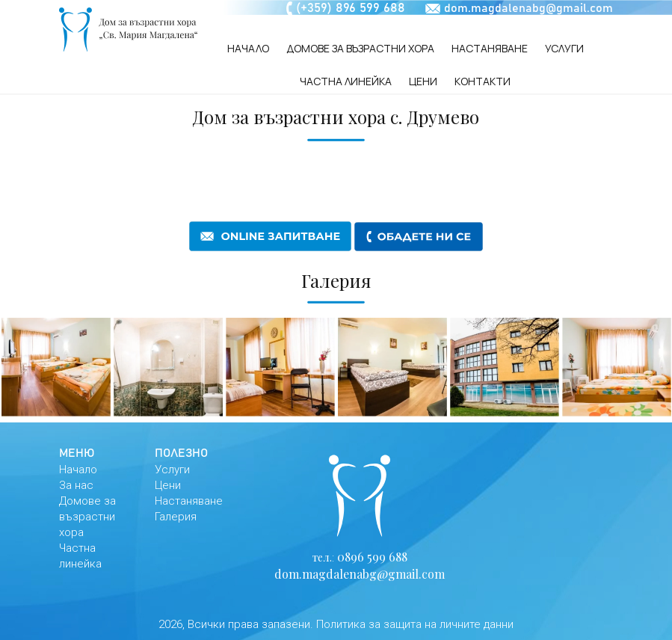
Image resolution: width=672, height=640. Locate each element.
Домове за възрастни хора (360, 48)
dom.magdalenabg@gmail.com (528, 8)
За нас (76, 485)
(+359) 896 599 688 (351, 9)
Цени (423, 81)
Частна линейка (346, 81)
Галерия (176, 517)
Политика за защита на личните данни (415, 624)
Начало (248, 48)
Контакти (483, 81)
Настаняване (490, 48)
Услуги (564, 48)
